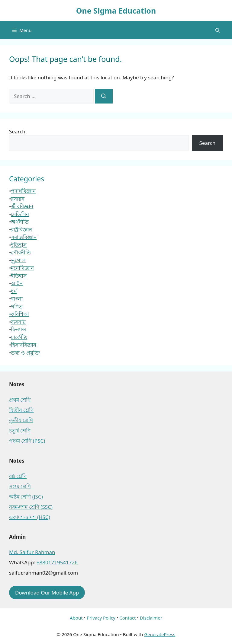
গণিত (17, 306)
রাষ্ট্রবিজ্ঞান (21, 230)
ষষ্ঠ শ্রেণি (18, 476)
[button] (218, 30)
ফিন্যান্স (18, 329)
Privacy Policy (101, 618)
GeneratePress (160, 634)
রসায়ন (18, 199)
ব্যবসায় (18, 322)
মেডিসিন (20, 214)
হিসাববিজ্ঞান (24, 345)
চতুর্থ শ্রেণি (20, 430)
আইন (17, 283)
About (76, 618)
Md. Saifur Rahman (32, 552)
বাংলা (17, 299)
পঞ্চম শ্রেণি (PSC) (27, 441)
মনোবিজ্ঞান (22, 268)
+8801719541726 (57, 562)
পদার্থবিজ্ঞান (23, 191)
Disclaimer (151, 618)
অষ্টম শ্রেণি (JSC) (26, 497)
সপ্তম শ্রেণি (20, 486)
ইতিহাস (19, 245)
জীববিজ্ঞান (22, 206)
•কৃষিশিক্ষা (19, 314)
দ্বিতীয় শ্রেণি (21, 410)
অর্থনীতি (20, 222)
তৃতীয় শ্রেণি (21, 420)
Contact (127, 618)
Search (17, 131)
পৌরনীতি (21, 252)
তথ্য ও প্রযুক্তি (25, 353)
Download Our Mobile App (47, 593)
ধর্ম (14, 291)
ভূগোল (18, 260)
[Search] (104, 96)
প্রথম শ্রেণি (20, 400)
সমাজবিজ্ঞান (24, 237)
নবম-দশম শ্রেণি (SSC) (31, 507)
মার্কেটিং (19, 337)
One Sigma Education (116, 11)
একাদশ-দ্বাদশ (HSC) (30, 517)
